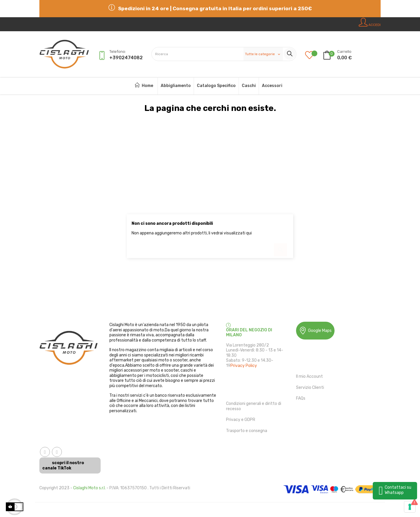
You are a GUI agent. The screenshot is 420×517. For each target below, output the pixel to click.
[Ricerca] (210, 247)
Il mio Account (309, 376)
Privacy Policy (244, 366)
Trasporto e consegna (247, 431)
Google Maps (315, 331)
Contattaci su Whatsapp (398, 490)
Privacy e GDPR (241, 420)
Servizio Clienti (310, 388)
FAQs (301, 398)
